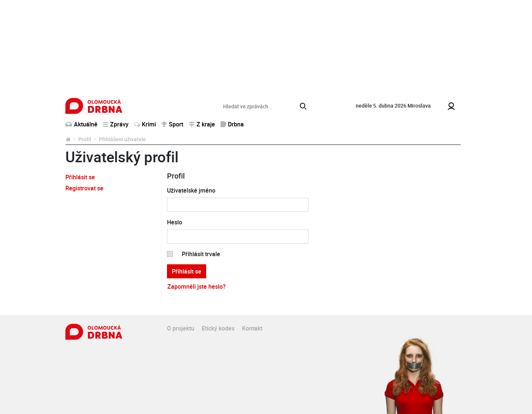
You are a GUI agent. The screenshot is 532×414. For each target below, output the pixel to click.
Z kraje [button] (202, 124)
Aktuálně (81, 124)
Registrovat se (84, 188)
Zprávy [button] (116, 124)
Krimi (145, 124)
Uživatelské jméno (191, 190)
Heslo (175, 222)
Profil (85, 139)
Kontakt (252, 328)
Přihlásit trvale (201, 254)
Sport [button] (172, 124)
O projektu (181, 328)
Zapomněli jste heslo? (197, 286)
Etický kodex (218, 328)
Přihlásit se (80, 177)
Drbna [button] (232, 124)
